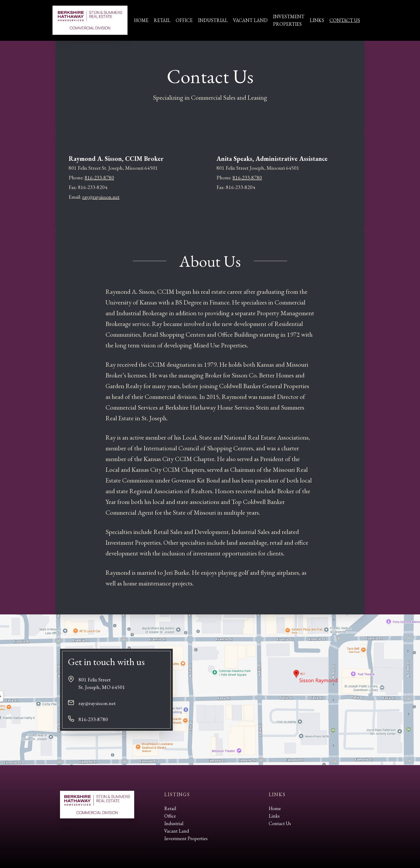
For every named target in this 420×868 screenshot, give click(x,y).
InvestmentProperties (289, 20)
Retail (162, 20)
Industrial (213, 20)
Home (141, 20)
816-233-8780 (99, 177)
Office (184, 20)
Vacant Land (250, 20)
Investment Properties (186, 838)
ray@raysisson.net (101, 197)
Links (317, 20)
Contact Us (345, 20)
